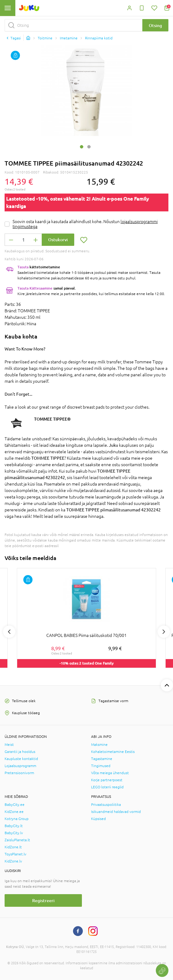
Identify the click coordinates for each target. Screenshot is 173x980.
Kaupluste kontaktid (21, 759)
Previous (9, 632)
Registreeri (43, 900)
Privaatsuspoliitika (106, 805)
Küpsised (98, 819)
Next (164, 632)
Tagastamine (102, 759)
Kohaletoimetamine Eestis (113, 752)
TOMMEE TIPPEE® (52, 419)
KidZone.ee (14, 812)
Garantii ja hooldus (20, 752)
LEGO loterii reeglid (107, 787)
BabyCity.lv (14, 833)
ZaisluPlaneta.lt (17, 840)
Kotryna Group (17, 819)
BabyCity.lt (14, 826)
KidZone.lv (13, 861)
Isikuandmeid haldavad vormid (116, 812)
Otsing (155, 25)
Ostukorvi (58, 240)
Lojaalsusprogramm (20, 766)
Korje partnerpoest (107, 780)
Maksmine (99, 745)
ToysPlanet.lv (15, 854)
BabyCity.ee (15, 805)
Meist (9, 745)
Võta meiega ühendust (110, 773)
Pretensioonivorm (19, 773)
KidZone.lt (13, 847)
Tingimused (101, 766)
